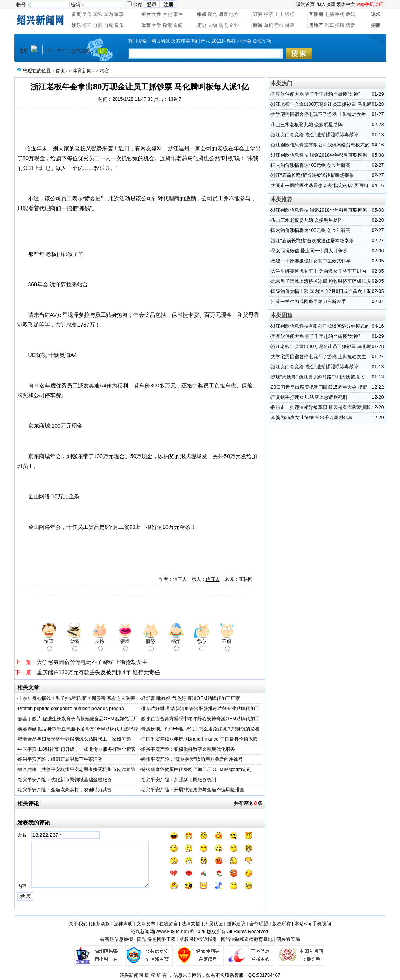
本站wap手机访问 (313, 924)
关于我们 (78, 924)
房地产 (316, 25)
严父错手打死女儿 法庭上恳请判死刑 (309, 397)
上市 (279, 14)
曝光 (212, 14)
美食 (87, 14)
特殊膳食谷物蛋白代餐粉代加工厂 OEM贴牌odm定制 (196, 769)
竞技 (279, 25)
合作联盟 (259, 924)
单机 (269, 25)
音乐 (119, 25)
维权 (202, 14)
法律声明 (123, 924)
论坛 (376, 14)
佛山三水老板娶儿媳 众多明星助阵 (307, 125)
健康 (290, 25)
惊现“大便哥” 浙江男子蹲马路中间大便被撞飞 (318, 377)
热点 (223, 25)
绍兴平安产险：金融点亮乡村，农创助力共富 (65, 790)
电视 (108, 25)
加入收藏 (326, 4)
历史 (202, 25)
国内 (108, 14)
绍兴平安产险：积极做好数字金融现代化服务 (188, 749)
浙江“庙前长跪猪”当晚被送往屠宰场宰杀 (312, 175)
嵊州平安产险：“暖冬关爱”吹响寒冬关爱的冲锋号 (192, 759)
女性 (156, 14)
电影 (97, 25)
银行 (290, 14)
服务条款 (100, 924)
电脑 (329, 14)
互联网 (316, 14)
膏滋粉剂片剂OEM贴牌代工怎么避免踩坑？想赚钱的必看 (200, 729)
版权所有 (282, 924)
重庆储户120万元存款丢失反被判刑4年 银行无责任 (98, 672)
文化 (167, 14)
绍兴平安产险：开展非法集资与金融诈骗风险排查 (193, 790)
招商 (376, 25)
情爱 (350, 25)
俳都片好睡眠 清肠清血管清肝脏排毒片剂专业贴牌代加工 (200, 709)
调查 (223, 14)
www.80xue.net (171, 932)
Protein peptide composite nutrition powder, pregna (71, 709)
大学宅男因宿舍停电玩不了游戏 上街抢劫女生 (92, 662)
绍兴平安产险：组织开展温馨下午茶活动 (60, 759)
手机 (340, 14)
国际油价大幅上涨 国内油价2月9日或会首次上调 (321, 291)
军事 (119, 14)
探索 (167, 25)
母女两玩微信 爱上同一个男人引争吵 (309, 251)
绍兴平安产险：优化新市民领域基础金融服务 (65, 780)
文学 (156, 25)
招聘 (340, 25)
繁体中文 (346, 4)
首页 (76, 14)
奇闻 (178, 25)
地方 (234, 14)
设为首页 (305, 4)
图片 (146, 14)
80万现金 (34, 158)
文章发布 (146, 924)
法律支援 (191, 924)
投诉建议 (236, 924)
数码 (350, 14)
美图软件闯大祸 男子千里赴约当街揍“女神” (315, 94)
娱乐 (76, 25)
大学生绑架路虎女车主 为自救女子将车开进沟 (318, 271)
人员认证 (213, 924)
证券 (258, 14)
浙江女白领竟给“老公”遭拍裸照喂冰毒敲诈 (315, 135)
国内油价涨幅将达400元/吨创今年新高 (311, 165)
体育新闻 (82, 71)
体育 (146, 25)
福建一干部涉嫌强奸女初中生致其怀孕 (311, 261)
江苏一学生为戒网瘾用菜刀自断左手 (309, 302)
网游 (258, 25)
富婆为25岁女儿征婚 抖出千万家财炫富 (312, 418)
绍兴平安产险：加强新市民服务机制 (179, 780)
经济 (269, 14)
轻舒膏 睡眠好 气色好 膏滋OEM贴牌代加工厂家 (191, 698)
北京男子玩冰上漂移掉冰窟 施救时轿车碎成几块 (321, 281)
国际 (97, 14)
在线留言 (169, 924)
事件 (178, 14)
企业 (234, 25)
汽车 (329, 25)
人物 (212, 25)
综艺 (87, 25)
